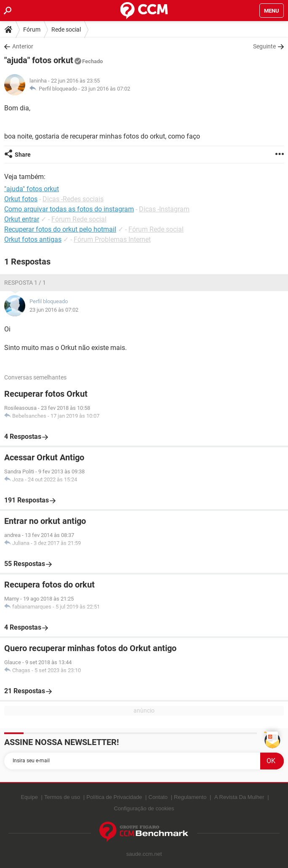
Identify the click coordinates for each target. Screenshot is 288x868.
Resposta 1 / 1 (25, 283)
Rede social (66, 29)
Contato (158, 797)
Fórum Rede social (79, 219)
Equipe (29, 797)
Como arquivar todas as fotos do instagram (69, 209)
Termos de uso (62, 797)
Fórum (32, 29)
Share (23, 155)
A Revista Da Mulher (239, 797)
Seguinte (264, 46)
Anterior (23, 46)
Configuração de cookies (144, 808)
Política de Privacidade (114, 797)
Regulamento (190, 797)
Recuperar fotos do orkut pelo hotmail (60, 229)
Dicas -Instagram (164, 209)
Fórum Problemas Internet (112, 239)
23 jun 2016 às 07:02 (106, 89)
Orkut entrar (22, 219)
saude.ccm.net (144, 854)
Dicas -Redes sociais (73, 199)
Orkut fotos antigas (33, 239)
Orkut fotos (21, 199)
